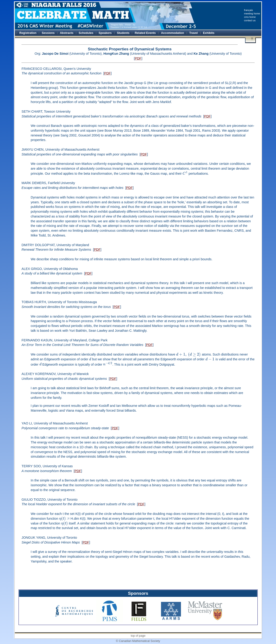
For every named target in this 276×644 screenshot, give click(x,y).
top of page (138, 636)
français (249, 10)
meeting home (252, 14)
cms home (250, 17)
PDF (138, 58)
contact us (250, 20)
